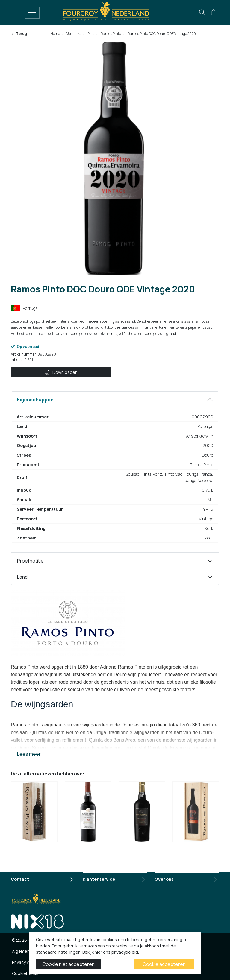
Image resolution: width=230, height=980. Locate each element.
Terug (19, 34)
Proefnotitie (30, 561)
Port (90, 34)
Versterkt (73, 34)
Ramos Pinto (111, 34)
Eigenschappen (35, 400)
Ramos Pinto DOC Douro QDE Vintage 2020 (161, 34)
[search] (202, 12)
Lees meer (29, 754)
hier (99, 952)
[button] (214, 13)
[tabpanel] (115, 472)
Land (22, 577)
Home (55, 34)
